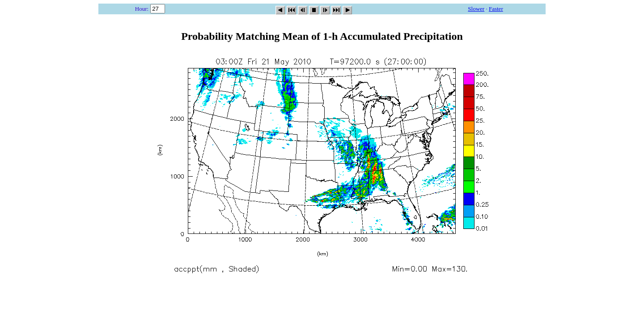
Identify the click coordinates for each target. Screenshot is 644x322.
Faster (496, 9)
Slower (476, 9)
